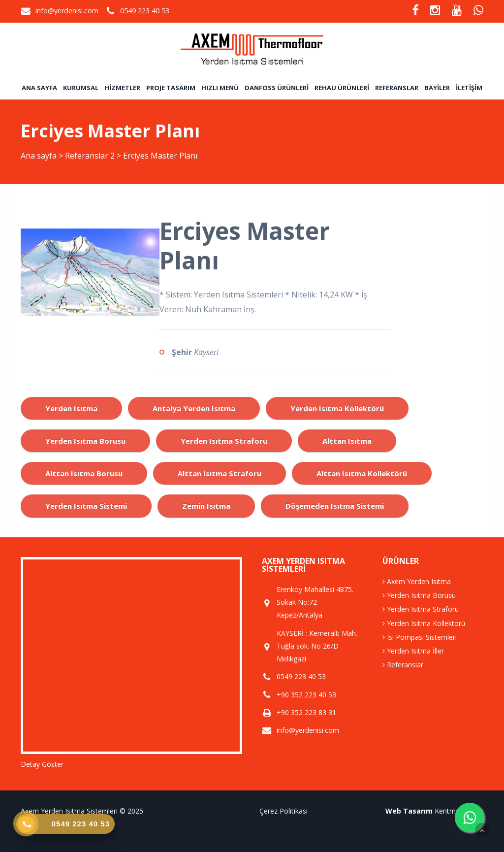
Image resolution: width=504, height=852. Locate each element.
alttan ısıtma (347, 441)
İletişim (469, 88)
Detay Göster (42, 764)
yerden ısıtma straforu (224, 441)
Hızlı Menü (220, 88)
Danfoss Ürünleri (277, 88)
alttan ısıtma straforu (220, 473)
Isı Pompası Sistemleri (420, 637)
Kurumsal (81, 88)
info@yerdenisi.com (67, 11)
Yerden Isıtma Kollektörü (424, 623)
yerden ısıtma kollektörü (337, 408)
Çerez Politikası (283, 811)
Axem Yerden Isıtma (417, 581)
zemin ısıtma (206, 506)
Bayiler (437, 88)
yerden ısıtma (71, 408)
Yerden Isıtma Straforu (421, 609)
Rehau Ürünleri (342, 88)
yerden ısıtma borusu (85, 441)
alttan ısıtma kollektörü (362, 473)
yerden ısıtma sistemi (86, 506)
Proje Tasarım (171, 88)
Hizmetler (122, 88)
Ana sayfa (39, 88)
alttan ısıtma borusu (84, 473)
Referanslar (397, 88)
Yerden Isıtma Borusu (419, 595)
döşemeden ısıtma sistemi (335, 506)
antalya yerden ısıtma (194, 408)
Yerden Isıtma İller (413, 651)
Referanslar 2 (90, 156)
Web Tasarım (409, 811)
